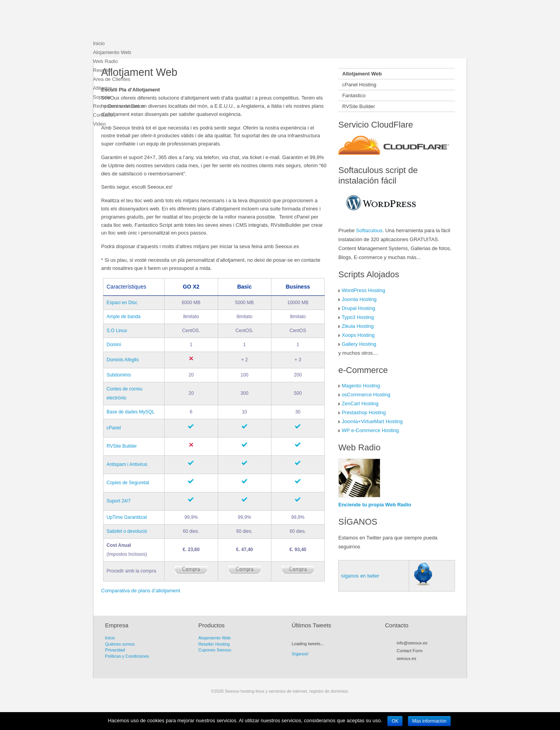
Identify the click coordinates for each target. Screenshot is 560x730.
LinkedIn (435, 667)
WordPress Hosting (364, 290)
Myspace (421, 667)
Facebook (414, 667)
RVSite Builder (122, 446)
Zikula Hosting (358, 326)
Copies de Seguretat (128, 483)
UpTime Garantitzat (127, 517)
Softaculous (369, 230)
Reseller (102, 70)
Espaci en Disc (122, 303)
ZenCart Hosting (360, 404)
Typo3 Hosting (358, 317)
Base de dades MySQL (130, 412)
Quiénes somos (120, 644)
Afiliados (102, 88)
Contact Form (410, 651)
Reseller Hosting (214, 644)
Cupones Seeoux (215, 650)
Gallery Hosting (359, 344)
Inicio (99, 43)
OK (395, 721)
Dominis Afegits (123, 360)
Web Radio (105, 61)
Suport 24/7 (119, 501)
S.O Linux (117, 331)
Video (99, 124)
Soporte (102, 97)
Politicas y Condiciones (127, 656)
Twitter (407, 667)
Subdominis (119, 375)
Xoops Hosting (358, 335)
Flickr (428, 667)
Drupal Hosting (359, 308)
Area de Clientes (112, 79)
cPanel (114, 428)
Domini (114, 345)
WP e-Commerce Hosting (370, 430)
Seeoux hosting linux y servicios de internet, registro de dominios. (151, 21)
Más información (429, 721)
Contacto (103, 115)
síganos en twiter (360, 576)
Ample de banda (123, 317)
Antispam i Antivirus (127, 464)
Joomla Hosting (359, 299)
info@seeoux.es (412, 643)
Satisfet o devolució (127, 531)
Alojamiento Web (112, 52)
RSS (400, 667)
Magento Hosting (361, 386)
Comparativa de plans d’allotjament (141, 591)
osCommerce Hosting (366, 395)
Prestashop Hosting (364, 412)
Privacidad (115, 650)
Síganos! (300, 654)
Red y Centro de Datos (119, 106)
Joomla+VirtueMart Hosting (372, 421)
